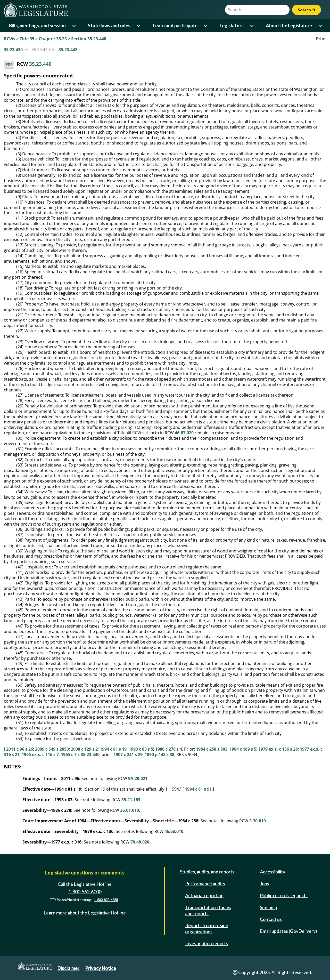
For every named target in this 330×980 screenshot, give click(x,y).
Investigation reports (207, 943)
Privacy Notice (101, 968)
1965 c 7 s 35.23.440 (80, 754)
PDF (9, 64)
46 (129, 433)
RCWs (10, 39)
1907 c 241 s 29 (128, 754)
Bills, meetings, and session (37, 26)
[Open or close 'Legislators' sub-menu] (252, 26)
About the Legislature (289, 26)
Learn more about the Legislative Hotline (85, 913)
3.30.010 (258, 821)
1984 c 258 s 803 (212, 749)
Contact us (271, 919)
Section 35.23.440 (89, 39)
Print (321, 39)
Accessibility (273, 872)
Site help (269, 907)
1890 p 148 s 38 (159, 754)
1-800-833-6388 (106, 900)
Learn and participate (175, 26)
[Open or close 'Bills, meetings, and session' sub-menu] (74, 26)
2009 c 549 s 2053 (52, 749)
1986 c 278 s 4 (169, 749)
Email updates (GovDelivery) (288, 931)
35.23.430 (13, 50)
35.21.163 (131, 800)
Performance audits (205, 883)
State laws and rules (109, 26)
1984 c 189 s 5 (243, 749)
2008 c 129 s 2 (84, 749)
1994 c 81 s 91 (198, 789)
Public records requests (284, 895)
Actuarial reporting (204, 895)
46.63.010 (174, 831)
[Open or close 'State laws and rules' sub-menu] (139, 26)
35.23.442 (68, 50)
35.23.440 (40, 64)
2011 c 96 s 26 (20, 749)
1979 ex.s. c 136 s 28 (278, 749)
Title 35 (27, 39)
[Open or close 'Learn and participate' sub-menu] (206, 26)
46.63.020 (184, 433)
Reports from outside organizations (207, 928)
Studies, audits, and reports (207, 872)
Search (307, 10)
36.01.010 (130, 810)
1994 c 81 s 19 (113, 749)
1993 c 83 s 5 (141, 749)
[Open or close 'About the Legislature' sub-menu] (321, 26)
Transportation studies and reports (208, 910)
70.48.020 (140, 842)
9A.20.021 (138, 778)
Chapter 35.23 (53, 39)
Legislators (232, 26)
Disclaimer (68, 968)
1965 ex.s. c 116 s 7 (40, 754)
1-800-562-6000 (85, 891)
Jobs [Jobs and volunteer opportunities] (265, 883)
